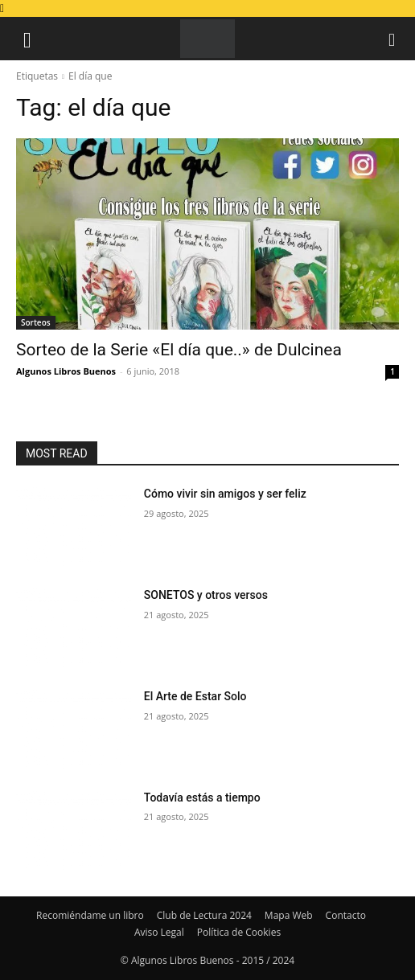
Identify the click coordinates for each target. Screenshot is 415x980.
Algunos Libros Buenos (66, 371)
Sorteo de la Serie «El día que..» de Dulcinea (179, 350)
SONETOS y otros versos (206, 595)
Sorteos (36, 322)
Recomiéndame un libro (90, 915)
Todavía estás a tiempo (202, 798)
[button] (27, 39)
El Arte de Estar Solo (195, 696)
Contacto (346, 915)
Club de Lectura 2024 (204, 915)
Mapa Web (289, 915)
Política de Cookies (239, 932)
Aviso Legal (159, 932)
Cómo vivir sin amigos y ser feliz (225, 494)
